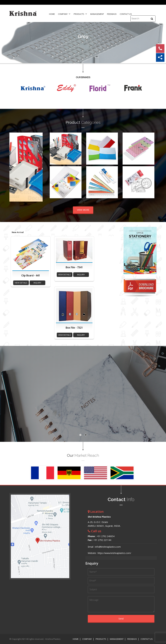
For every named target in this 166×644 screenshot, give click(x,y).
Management (97, 14)
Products (80, 14)
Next (39, 167)
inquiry (37, 283)
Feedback (112, 14)
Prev (13, 167)
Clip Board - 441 (31, 275)
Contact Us (126, 14)
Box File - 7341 (74, 267)
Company (64, 14)
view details (21, 283)
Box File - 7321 (74, 328)
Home (52, 14)
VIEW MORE (83, 210)
